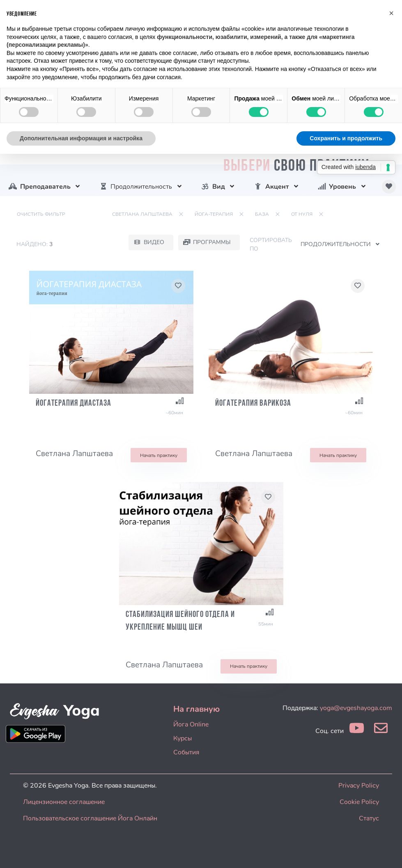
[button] (391, 13)
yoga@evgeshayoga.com (356, 708)
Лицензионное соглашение (64, 802)
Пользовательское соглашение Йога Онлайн (90, 818)
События (186, 752)
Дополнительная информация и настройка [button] (81, 138)
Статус (369, 818)
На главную (196, 709)
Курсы (183, 738)
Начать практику (159, 455)
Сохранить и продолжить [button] (346, 138)
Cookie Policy (359, 802)
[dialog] (387, 852)
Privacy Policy (359, 786)
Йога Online (191, 724)
